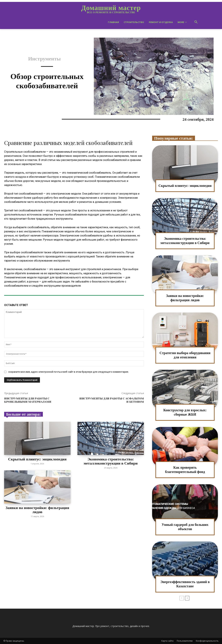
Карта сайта (167, 641)
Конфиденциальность (207, 641)
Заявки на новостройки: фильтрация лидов (37, 510)
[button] (196, 22)
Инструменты (44, 59)
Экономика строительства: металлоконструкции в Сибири (111, 461)
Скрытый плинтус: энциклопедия (37, 459)
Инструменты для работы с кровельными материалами (28, 400)
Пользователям (185, 641)
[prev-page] (182, 598)
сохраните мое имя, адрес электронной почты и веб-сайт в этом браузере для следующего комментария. (68, 372)
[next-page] (187, 598)
